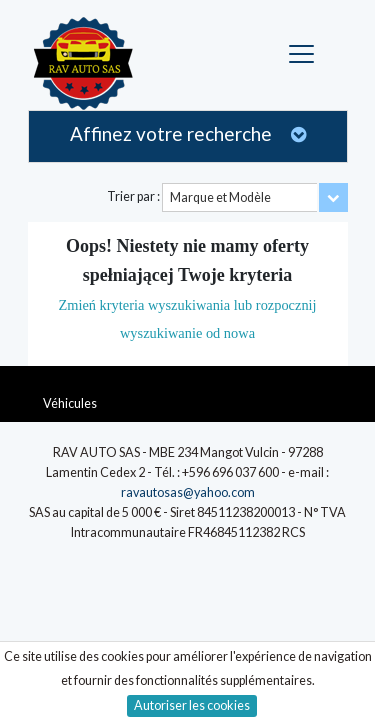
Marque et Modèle (220, 197)
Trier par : (133, 196)
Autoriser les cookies (192, 705)
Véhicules (70, 403)
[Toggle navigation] (305, 55)
